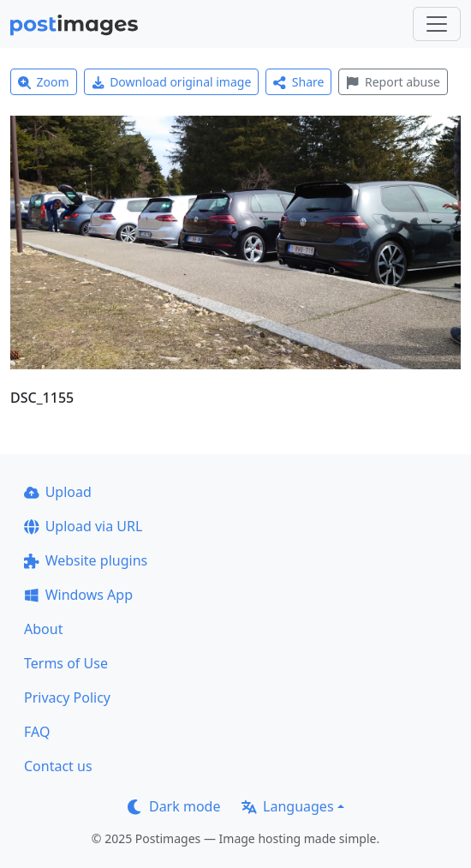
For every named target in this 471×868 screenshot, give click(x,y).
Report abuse (393, 82)
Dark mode (174, 806)
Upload (58, 492)
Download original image (172, 82)
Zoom (44, 82)
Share (298, 82)
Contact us (58, 766)
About (43, 629)
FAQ (37, 732)
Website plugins (86, 560)
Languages (287, 806)
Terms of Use (66, 663)
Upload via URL (83, 526)
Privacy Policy (67, 697)
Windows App (78, 595)
